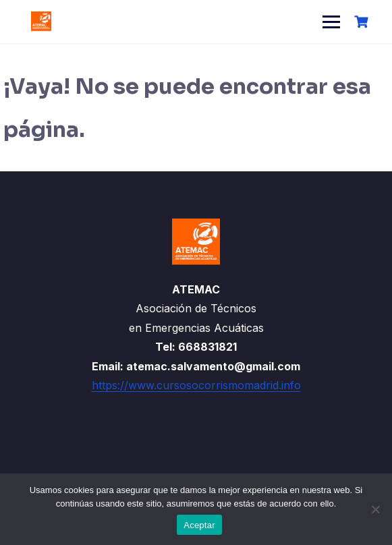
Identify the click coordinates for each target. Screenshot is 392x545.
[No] (375, 509)
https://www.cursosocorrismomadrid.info (196, 385)
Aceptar (199, 525)
